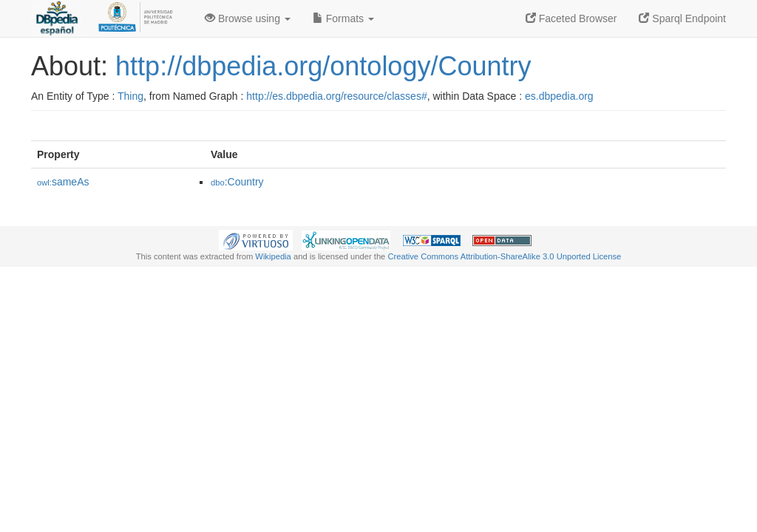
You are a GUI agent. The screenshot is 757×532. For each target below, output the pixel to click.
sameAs (63, 182)
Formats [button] (343, 18)
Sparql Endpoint (682, 18)
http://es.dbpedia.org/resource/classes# (336, 96)
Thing (130, 96)
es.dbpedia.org (559, 96)
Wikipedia (273, 256)
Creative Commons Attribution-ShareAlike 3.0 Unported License (504, 256)
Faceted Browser (571, 18)
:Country (237, 182)
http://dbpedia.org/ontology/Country (323, 66)
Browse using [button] (248, 18)
